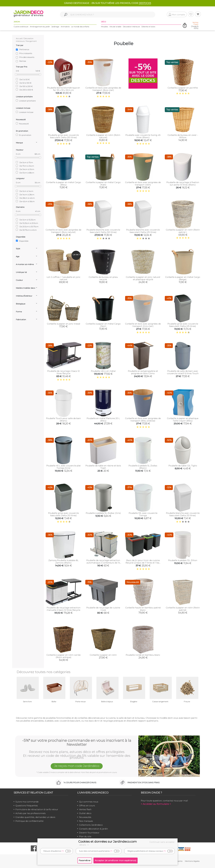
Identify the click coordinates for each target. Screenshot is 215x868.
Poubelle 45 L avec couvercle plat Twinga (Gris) (64, 467)
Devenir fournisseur (89, 833)
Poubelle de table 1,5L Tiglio (183, 466)
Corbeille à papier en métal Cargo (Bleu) (64, 184)
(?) (63, 851)
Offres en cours (87, 806)
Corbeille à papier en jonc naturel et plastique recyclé (143, 278)
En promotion (24, 135)
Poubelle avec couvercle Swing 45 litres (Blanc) (143, 136)
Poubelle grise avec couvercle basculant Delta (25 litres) (183, 325)
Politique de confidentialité (29, 821)
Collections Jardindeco (91, 825)
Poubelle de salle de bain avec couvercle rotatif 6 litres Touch (183, 372)
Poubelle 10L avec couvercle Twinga (143, 514)
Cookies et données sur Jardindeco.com (107, 842)
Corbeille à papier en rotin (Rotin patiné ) (183, 231)
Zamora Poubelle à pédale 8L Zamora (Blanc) (63, 562)
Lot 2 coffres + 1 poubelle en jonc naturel (64, 278)
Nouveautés (85, 817)
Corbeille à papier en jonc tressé (64, 324)
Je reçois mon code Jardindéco (77, 766)
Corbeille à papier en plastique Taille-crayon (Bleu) (183, 420)
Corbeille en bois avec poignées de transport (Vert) (143, 184)
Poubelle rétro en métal (103, 371)
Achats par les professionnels (31, 813)
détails (84, 845)
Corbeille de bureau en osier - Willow (183, 136)
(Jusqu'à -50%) (195, 25)
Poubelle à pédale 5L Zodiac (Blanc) (143, 467)
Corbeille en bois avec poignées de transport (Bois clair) (103, 89)
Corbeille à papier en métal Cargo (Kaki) (103, 184)
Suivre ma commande (27, 802)
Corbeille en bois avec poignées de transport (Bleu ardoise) (143, 420)
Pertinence (24, 49)
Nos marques (86, 821)
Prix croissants (26, 53)
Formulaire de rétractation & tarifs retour (37, 809)
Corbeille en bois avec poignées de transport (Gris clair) (143, 325)
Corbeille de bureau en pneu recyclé (103, 278)
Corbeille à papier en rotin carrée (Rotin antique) (64, 656)
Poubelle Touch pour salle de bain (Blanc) (63, 420)
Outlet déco (85, 813)
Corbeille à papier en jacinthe (183, 88)
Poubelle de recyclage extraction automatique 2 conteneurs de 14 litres (103, 563)
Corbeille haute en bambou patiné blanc (143, 609)
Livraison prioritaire (26, 101)
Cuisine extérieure (21, 27)
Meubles (105, 27)
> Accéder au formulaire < (156, 804)
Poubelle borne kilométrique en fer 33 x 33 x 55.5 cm (64, 89)
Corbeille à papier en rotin (103, 655)
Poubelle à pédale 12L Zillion (183, 560)
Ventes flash (85, 809)
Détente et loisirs (148, 27)
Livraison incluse (25, 112)
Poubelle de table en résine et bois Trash (103, 467)
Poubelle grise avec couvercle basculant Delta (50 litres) (63, 136)
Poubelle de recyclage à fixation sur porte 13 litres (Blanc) (183, 184)
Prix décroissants (27, 57)
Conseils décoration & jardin (93, 829)
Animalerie (65, 27)
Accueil (19, 38)
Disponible (22, 241)
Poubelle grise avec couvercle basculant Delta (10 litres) (63, 514)
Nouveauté (22, 124)
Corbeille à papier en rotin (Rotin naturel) (103, 136)
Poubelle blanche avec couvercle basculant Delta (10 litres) (183, 514)
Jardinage (55, 27)
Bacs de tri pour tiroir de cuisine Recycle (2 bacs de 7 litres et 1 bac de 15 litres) (143, 563)
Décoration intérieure (131, 27)
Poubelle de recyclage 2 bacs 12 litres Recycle (63, 372)
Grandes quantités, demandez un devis (35, 817)
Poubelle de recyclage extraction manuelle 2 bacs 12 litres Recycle (64, 609)
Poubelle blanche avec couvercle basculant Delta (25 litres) (143, 231)
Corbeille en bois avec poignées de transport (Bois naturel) (63, 231)
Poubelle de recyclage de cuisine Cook (103, 609)
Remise (23, 61)
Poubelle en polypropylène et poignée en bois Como (143, 372)
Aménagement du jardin (40, 27)
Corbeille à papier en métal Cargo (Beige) (183, 278)
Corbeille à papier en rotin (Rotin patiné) (183, 609)
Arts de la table (115, 27)
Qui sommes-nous (89, 802)
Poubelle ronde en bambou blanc (143, 655)
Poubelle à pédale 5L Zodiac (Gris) (103, 513)
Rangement (31, 41)
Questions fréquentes (27, 806)
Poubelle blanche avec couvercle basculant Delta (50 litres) (103, 231)
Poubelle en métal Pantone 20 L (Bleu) (103, 420)
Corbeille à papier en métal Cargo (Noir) (103, 325)
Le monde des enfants (80, 27)
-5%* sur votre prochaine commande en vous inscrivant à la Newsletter (77, 743)
